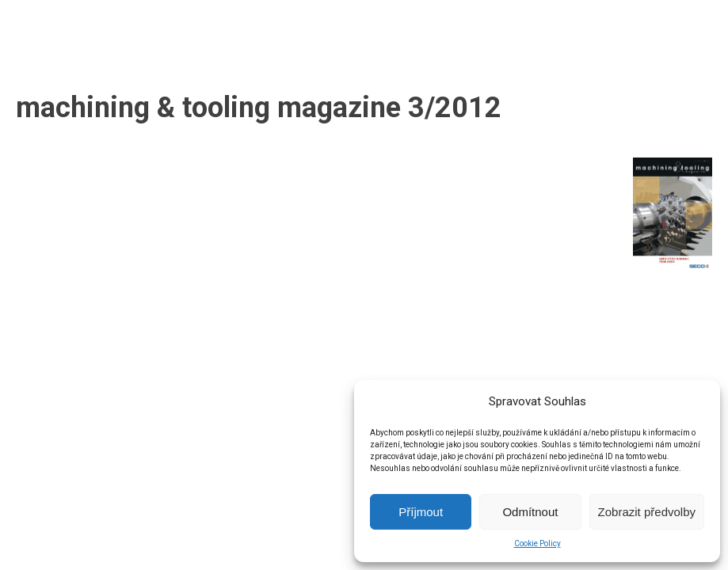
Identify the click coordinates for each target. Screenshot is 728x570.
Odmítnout (530, 512)
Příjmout (421, 512)
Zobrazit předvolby (647, 512)
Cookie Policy (537, 543)
